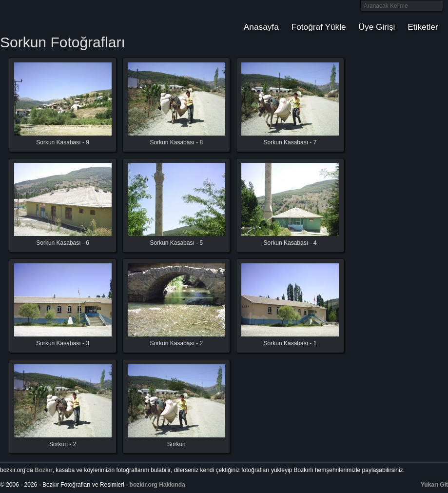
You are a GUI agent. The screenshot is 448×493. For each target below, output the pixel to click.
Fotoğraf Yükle (319, 27)
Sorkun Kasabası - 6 (63, 243)
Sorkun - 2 (63, 444)
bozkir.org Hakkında (157, 485)
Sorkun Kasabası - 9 (63, 142)
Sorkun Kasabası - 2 (176, 343)
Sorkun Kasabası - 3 (63, 343)
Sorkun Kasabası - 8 (176, 142)
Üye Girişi (377, 27)
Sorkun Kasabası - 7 (290, 142)
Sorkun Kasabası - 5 (176, 243)
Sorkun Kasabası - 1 (290, 343)
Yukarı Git (434, 485)
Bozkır (66, 17)
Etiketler (423, 27)
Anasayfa (261, 27)
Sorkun (176, 444)
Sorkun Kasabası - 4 (290, 243)
